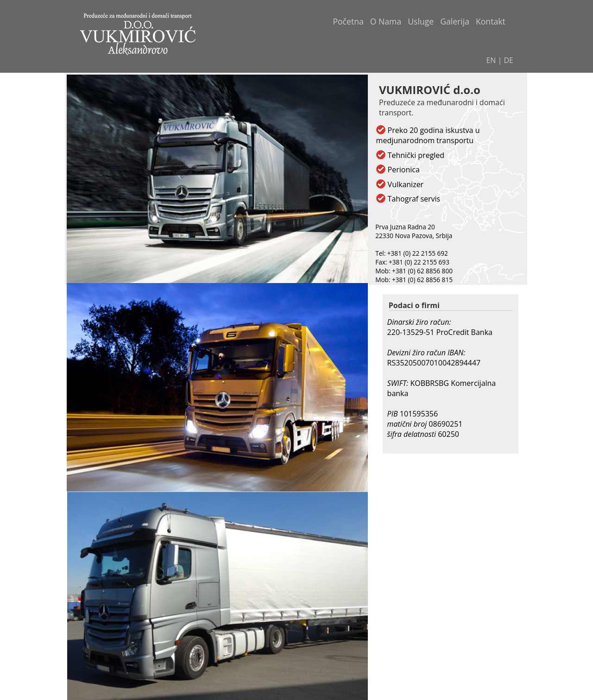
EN (491, 60)
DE (509, 60)
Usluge (421, 21)
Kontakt (491, 21)
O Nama (386, 21)
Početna (348, 21)
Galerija (455, 21)
